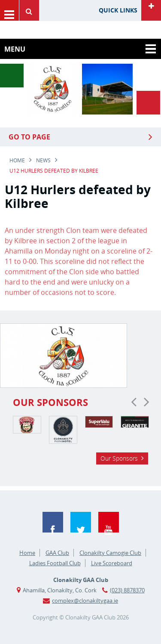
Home (17, 160)
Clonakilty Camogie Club (110, 553)
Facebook (53, 522)
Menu (9, 10)
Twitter (81, 522)
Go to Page (29, 137)
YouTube (109, 522)
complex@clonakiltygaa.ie (85, 601)
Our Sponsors (119, 458)
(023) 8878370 (127, 590)
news (43, 160)
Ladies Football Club (55, 563)
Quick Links (118, 10)
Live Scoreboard (112, 563)
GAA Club (57, 553)
